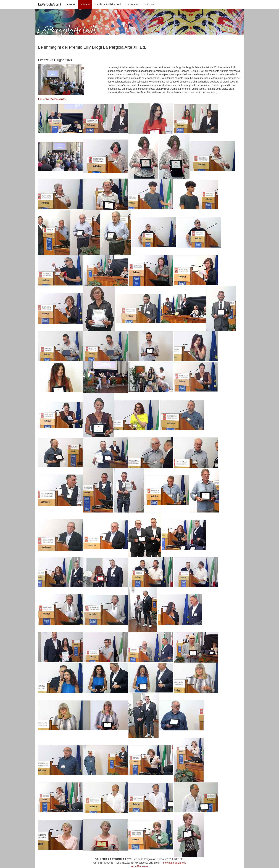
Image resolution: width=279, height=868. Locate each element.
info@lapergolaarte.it (174, 863)
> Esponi (150, 4)
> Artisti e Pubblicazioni (108, 4)
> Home (71, 4)
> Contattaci (133, 4)
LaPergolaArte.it (50, 4)
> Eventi (85, 4)
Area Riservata (140, 866)
